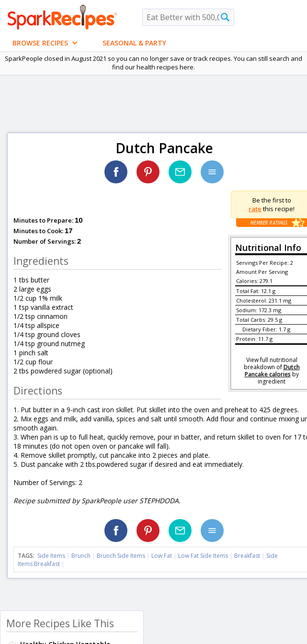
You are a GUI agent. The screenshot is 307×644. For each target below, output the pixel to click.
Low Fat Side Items (203, 556)
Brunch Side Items (121, 556)
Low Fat (162, 556)
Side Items (51, 556)
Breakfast (247, 556)
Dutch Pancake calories (272, 371)
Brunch (81, 556)
